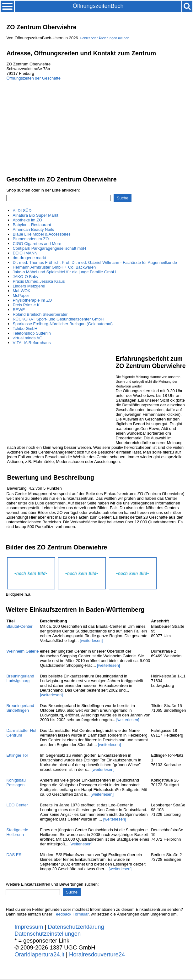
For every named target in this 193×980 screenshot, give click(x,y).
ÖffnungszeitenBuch (98, 6)
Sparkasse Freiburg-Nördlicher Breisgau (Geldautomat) (63, 324)
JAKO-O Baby (25, 277)
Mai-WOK (21, 291)
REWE (19, 310)
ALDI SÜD (22, 211)
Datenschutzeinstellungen (48, 934)
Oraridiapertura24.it (39, 954)
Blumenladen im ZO (31, 239)
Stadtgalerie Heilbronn (17, 832)
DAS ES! (14, 855)
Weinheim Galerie (22, 651)
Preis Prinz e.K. (27, 305)
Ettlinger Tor (17, 755)
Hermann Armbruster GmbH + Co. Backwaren (54, 267)
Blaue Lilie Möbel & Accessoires (41, 234)
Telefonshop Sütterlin (32, 333)
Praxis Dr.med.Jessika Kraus (39, 281)
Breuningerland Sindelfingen (20, 708)
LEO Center (17, 805)
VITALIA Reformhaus (32, 343)
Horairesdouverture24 (97, 954)
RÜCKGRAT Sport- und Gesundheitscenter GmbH (58, 319)
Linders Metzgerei (29, 286)
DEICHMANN (25, 253)
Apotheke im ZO (27, 220)
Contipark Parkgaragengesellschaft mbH (49, 248)
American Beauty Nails (33, 229)
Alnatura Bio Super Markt (35, 215)
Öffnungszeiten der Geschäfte (33, 78)
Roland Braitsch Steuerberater (40, 314)
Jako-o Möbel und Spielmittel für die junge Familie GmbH (64, 272)
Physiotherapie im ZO (32, 300)
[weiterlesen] (91, 640)
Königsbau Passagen (16, 782)
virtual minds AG (27, 338)
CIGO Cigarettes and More (37, 244)
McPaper (21, 295)
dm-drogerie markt (29, 258)
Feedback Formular (71, 914)
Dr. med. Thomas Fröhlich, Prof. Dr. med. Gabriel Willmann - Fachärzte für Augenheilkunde (95, 262)
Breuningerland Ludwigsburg (20, 678)
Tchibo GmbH (25, 329)
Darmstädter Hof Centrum (21, 733)
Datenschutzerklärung (76, 927)
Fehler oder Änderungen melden (105, 38)
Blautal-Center (19, 626)
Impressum (29, 927)
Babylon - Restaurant (32, 225)
